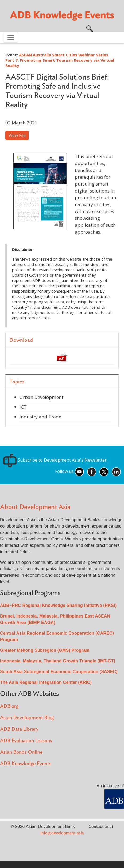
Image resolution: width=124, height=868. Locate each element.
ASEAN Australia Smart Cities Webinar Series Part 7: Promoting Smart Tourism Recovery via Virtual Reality (60, 60)
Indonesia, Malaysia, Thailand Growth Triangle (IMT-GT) (58, 661)
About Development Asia (35, 507)
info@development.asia (62, 833)
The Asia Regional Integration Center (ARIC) (46, 682)
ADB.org (9, 706)
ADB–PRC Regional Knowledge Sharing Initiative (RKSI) (58, 605)
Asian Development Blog (27, 718)
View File (17, 135)
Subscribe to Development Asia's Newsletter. (55, 460)
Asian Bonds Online (21, 752)
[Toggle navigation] (11, 37)
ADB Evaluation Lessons (26, 741)
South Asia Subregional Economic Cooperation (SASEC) (59, 672)
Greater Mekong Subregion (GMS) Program (45, 650)
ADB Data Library (19, 729)
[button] (90, 28)
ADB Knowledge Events (26, 764)
